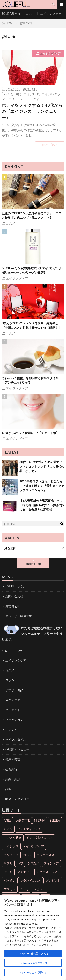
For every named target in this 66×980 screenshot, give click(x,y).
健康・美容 (13, 759)
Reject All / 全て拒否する (33, 972)
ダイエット (13, 710)
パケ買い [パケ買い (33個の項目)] (10, 880)
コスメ (30, 14)
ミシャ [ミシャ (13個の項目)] (25, 889)
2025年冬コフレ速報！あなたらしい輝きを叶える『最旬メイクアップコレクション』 (42, 486)
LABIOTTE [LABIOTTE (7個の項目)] (23, 820)
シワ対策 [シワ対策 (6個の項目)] (33, 863)
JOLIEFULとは (11, 14)
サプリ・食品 (14, 690)
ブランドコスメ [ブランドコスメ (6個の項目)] (31, 880)
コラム (10, 680)
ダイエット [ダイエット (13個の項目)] (25, 872)
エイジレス (31, 94)
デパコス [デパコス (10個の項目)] (42, 872)
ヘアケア (11, 730)
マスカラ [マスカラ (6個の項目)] (10, 889)
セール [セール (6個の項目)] (8, 872)
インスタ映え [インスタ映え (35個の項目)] (13, 838)
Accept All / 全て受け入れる (33, 953)
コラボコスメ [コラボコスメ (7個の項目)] (45, 855)
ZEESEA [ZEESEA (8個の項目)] (55, 820)
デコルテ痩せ (30, 99)
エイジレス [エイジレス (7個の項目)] (11, 846)
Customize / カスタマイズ (33, 963)
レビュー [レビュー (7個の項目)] (39, 889)
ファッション (14, 720)
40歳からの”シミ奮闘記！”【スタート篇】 (30, 433)
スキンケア (13, 700)
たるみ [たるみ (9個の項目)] (8, 829)
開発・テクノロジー (19, 799)
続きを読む (50, 145)
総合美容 (11, 769)
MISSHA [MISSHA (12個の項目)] (40, 820)
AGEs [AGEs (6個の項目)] (7, 820)
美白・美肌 (13, 779)
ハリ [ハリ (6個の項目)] (56, 872)
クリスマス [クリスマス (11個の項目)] (11, 855)
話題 (8, 789)
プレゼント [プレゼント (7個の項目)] (53, 880)
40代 (9, 94)
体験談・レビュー (17, 749)
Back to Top (33, 564)
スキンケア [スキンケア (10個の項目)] (51, 863)
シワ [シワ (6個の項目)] (20, 863)
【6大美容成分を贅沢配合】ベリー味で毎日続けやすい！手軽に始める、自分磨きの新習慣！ (42, 505)
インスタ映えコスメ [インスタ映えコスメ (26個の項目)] (40, 838)
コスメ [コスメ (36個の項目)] (28, 855)
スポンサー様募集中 (19, 616)
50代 (18, 94)
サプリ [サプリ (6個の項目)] (8, 863)
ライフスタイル (16, 740)
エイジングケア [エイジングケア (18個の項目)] (34, 846)
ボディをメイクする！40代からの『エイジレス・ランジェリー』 (32, 111)
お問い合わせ (14, 596)
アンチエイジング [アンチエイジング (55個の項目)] (29, 829)
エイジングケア (51, 14)
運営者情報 (13, 606)
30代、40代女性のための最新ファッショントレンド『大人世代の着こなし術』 (42, 466)
